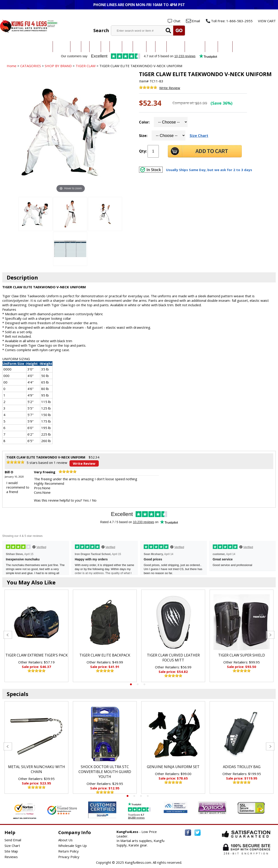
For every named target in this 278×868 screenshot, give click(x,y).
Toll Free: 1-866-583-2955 (232, 21)
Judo (85, 47)
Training (211, 47)
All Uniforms (176, 47)
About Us (65, 840)
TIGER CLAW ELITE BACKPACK (105, 655)
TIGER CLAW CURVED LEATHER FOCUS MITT (173, 658)
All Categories (41, 47)
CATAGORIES (31, 66)
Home (12, 66)
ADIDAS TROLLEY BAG (242, 767)
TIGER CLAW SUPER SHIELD (242, 655)
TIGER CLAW (86, 66)
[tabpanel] (36, 636)
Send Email (13, 840)
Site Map (11, 851)
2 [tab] (138, 684)
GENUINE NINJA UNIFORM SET (173, 767)
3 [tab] (144, 684)
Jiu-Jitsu (95, 47)
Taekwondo (62, 47)
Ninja (151, 47)
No (94, 500)
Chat (177, 21)
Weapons (225, 47)
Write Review (170, 88)
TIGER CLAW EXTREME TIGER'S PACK (37, 655)
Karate (76, 47)
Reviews (11, 857)
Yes (86, 500)
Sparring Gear (195, 47)
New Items (240, 47)
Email (196, 21)
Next (270, 635)
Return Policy (68, 851)
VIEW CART (267, 21)
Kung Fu (116, 47)
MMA (105, 47)
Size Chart (199, 136)
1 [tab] (131, 684)
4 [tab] (148, 796)
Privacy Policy (69, 857)
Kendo (127, 47)
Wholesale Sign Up (73, 846)
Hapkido (140, 47)
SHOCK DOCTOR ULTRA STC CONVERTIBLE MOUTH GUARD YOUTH (105, 772)
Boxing (161, 47)
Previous (8, 635)
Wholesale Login (262, 14)
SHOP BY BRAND (58, 66)
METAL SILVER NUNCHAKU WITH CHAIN (37, 769)
